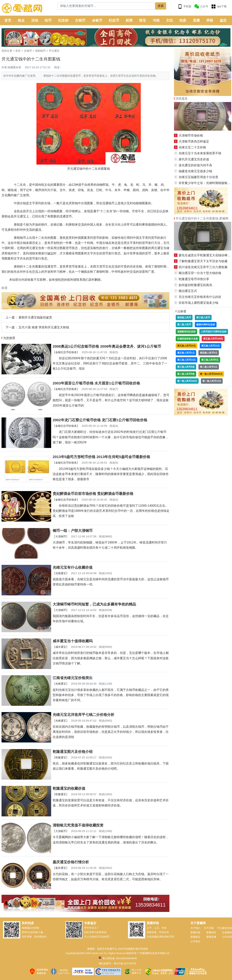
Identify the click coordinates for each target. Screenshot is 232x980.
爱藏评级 (195, 932)
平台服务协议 (225, 928)
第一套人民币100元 (187, 381)
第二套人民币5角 (186, 374)
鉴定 (223, 20)
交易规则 (227, 932)
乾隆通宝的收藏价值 (69, 788)
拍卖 (183, 20)
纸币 (48, 20)
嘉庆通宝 (61, 868)
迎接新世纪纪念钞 (186, 332)
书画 (156, 20)
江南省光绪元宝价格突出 (73, 678)
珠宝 (143, 20)
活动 (35, 20)
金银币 (97, 20)
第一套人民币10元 (212, 381)
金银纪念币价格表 (66, 352)
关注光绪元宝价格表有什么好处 (200, 297)
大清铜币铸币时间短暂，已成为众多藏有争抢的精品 (94, 604)
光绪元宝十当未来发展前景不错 (200, 153)
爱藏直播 (211, 937)
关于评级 (209, 928)
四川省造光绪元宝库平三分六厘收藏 (203, 267)
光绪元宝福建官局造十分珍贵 (198, 177)
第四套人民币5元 (209, 353)
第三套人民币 (203, 318)
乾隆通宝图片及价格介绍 (73, 752)
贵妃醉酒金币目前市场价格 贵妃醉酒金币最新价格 (93, 494)
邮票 (129, 20)
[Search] (106, 6)
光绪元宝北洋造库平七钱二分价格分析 (83, 715)
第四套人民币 (184, 318)
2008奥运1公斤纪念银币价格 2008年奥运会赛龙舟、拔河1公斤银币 (107, 346)
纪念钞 (63, 20)
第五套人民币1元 (186, 353)
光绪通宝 (61, 573)
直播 (196, 20)
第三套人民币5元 (210, 360)
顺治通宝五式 (188, 291)
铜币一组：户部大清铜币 (73, 531)
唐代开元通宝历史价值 (194, 159)
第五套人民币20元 (186, 346)
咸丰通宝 (61, 647)
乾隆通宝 (61, 757)
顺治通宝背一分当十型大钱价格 (200, 273)
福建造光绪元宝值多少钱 (195, 171)
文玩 (169, 20)
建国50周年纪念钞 (206, 325)
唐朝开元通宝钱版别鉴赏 (35, 317)
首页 (8, 20)
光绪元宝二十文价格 (192, 147)
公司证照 (227, 937)
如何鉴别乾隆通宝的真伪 (195, 285)
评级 (210, 20)
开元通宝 (54, 51)
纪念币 (114, 20)
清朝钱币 (40, 51)
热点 (21, 20)
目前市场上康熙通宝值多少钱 (198, 303)
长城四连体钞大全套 (188, 339)
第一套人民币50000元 (211, 374)
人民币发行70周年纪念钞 (214, 332)
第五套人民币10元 (211, 346)
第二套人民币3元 (209, 367)
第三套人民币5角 (186, 367)
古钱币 (80, 20)
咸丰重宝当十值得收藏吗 (73, 641)
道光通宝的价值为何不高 (195, 165)
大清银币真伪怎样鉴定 (194, 141)
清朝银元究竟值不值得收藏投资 (78, 825)
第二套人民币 (184, 325)
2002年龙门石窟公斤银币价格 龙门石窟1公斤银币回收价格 (100, 420)
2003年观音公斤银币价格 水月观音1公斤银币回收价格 (96, 383)
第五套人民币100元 (213, 339)
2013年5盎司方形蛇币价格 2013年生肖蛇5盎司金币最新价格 (101, 457)
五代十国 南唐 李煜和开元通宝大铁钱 (44, 327)
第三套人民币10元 (186, 360)
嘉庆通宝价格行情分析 (71, 862)
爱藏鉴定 (195, 937)
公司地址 (195, 941)
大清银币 (61, 831)
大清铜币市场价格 (191, 135)
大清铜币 (61, 536)
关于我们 (195, 928)
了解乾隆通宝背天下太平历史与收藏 (203, 261)
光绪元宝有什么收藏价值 (73, 567)
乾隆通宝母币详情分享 (194, 279)
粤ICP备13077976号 (125, 964)
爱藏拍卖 (211, 932)
